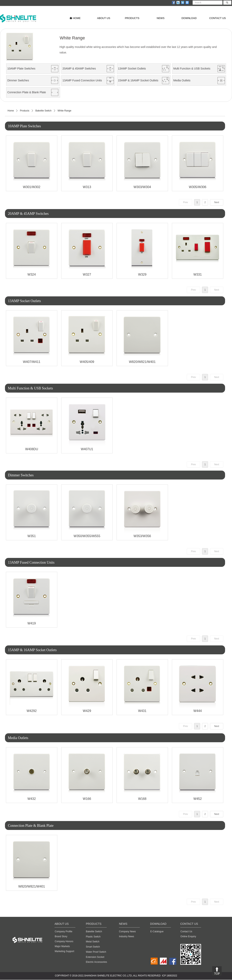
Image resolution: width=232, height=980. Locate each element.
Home (11, 111)
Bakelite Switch (43, 111)
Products (25, 111)
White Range (64, 111)
